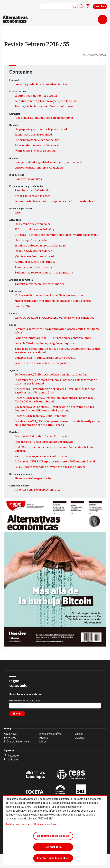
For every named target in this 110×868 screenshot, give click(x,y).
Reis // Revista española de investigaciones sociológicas (50, 467)
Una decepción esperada (31, 240)
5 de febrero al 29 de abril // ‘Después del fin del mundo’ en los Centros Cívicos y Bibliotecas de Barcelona (54, 408)
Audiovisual (11, 734)
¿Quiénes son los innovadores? (34, 256)
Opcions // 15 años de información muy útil (42, 436)
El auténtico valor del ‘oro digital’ (36, 95)
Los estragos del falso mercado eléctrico (41, 84)
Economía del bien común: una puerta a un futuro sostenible (54, 201)
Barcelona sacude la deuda (32, 190)
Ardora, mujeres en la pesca (32, 196)
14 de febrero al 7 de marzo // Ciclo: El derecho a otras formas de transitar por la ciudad (56, 382)
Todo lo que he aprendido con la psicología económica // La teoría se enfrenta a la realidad (57, 350)
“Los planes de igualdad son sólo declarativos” (44, 118)
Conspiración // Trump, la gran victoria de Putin (46, 357)
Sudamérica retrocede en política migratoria (44, 272)
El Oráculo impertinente (17, 742)
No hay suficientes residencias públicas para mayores (49, 295)
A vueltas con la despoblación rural (37, 489)
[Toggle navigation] (103, 19)
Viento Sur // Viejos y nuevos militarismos (41, 456)
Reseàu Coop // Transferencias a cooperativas (44, 442)
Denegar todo (53, 847)
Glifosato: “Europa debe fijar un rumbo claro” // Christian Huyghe (56, 235)
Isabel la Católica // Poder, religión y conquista (44, 343)
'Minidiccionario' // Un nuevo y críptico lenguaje (46, 101)
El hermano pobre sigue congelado (37, 140)
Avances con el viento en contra (35, 151)
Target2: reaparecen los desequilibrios (40, 284)
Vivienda (80, 738)
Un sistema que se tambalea (33, 224)
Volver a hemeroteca (92, 55)
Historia (44, 738)
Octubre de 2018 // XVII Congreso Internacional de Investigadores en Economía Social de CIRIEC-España (58, 423)
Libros (43, 742)
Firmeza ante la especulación (34, 478)
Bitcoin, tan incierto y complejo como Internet (45, 106)
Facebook (14, 756)
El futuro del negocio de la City (34, 229)
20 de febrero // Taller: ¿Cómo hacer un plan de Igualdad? (52, 374)
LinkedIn (13, 760)
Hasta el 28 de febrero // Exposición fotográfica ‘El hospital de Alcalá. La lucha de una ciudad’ (54, 400)
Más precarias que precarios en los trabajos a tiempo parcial (53, 301)
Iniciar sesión (82, 6)
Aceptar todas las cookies (53, 858)
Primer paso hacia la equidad (33, 134)
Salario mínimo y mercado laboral (37, 145)
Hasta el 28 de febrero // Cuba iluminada (40, 416)
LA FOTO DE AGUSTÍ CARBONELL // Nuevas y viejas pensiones (54, 317)
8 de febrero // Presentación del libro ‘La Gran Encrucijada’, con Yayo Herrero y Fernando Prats (55, 391)
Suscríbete (100, 6)
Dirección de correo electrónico (25, 701)
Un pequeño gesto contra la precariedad (41, 129)
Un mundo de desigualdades (33, 251)
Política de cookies (45, 824)
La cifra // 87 (22, 306)
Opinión (79, 734)
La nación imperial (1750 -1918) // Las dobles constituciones (53, 338)
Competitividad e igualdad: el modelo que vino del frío (50, 162)
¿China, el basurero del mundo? (35, 262)
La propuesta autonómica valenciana (39, 167)
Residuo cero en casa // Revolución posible (42, 363)
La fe (18, 212)
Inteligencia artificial (51, 734)
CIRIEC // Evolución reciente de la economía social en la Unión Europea (55, 449)
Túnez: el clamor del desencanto (36, 267)
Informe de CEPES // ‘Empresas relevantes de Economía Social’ (55, 461)
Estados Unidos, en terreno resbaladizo (40, 245)
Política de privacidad (18, 824)
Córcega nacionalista (28, 179)
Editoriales (10, 738)
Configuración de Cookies (53, 836)
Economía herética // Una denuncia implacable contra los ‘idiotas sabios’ (57, 331)
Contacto (88, 6)
